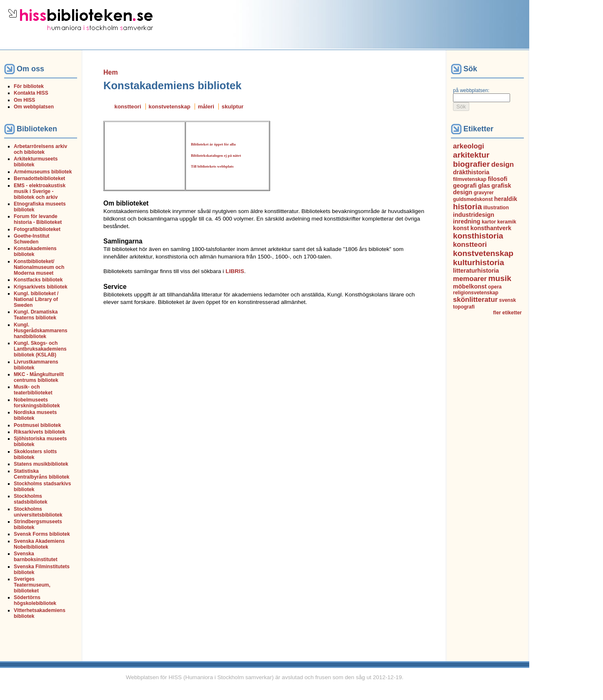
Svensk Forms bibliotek (42, 534)
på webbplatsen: (471, 90)
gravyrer (484, 193)
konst (461, 228)
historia (467, 207)
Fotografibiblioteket (37, 229)
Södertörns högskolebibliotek (35, 600)
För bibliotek (29, 86)
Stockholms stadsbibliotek (31, 499)
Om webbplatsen (34, 107)
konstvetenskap (170, 107)
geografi (465, 186)
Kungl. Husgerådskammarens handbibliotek (41, 331)
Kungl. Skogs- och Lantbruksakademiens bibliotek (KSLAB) (40, 349)
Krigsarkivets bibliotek (41, 287)
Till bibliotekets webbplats (212, 166)
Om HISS (24, 100)
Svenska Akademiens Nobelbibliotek (39, 544)
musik (500, 278)
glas (484, 186)
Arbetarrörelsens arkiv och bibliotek (40, 149)
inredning (467, 221)
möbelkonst (470, 286)
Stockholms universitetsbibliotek (38, 512)
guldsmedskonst (473, 199)
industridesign (474, 215)
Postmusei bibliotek (37, 425)
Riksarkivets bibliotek (39, 432)
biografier (472, 164)
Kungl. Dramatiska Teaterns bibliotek (36, 315)
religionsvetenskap (476, 293)
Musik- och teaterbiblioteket (33, 390)
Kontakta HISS (31, 93)
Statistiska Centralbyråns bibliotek (41, 474)
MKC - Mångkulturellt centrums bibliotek (39, 377)
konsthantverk (491, 228)
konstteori (128, 107)
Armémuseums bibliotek (43, 172)
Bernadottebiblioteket (39, 178)
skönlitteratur (475, 300)
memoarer (470, 279)
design (503, 164)
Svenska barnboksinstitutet (36, 557)
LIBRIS (235, 271)
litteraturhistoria (476, 271)
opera (495, 287)
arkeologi (469, 146)
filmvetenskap (470, 179)
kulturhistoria (479, 262)
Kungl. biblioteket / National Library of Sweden (36, 299)
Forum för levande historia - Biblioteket (38, 219)
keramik (507, 222)
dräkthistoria (471, 172)
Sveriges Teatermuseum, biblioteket (32, 585)
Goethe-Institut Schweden (31, 239)
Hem (111, 72)
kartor (489, 222)
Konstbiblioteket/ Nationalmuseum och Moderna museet (39, 267)
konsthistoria (478, 236)
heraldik (506, 199)
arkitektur (471, 155)
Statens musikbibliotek (41, 464)
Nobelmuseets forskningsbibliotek (37, 403)
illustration (496, 208)
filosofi (497, 179)
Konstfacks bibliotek (38, 280)
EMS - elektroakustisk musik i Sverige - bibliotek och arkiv (40, 191)
